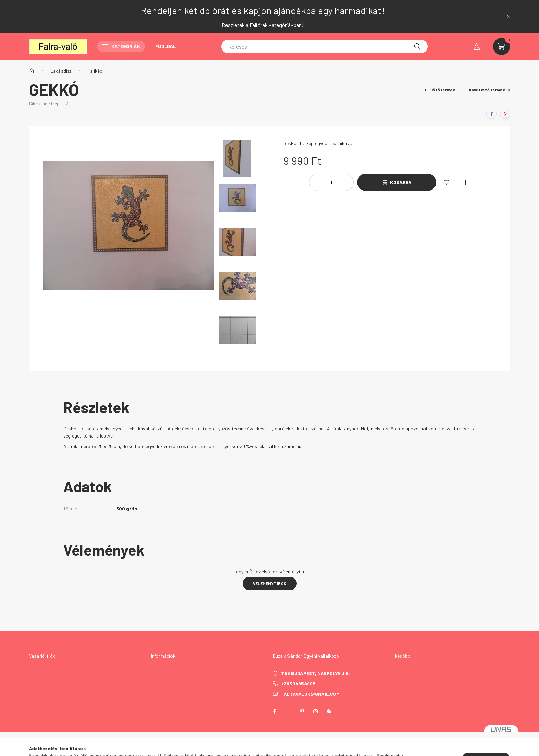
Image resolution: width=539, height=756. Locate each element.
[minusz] (318, 182)
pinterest (302, 711)
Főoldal (166, 46)
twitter (288, 711)
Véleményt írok (270, 583)
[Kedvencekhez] (447, 182)
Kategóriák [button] (121, 46)
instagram (316, 711)
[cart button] (502, 46)
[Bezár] (508, 16)
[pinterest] (505, 114)
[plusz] (345, 182)
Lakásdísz (61, 71)
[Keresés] (324, 46)
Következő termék (489, 90)
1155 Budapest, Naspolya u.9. (316, 673)
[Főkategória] (32, 71)
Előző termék (440, 90)
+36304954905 (298, 684)
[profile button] (477, 46)
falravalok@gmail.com (310, 694)
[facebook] (492, 114)
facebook (274, 711)
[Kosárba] (397, 182)
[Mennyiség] (331, 182)
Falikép (95, 71)
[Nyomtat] (464, 182)
